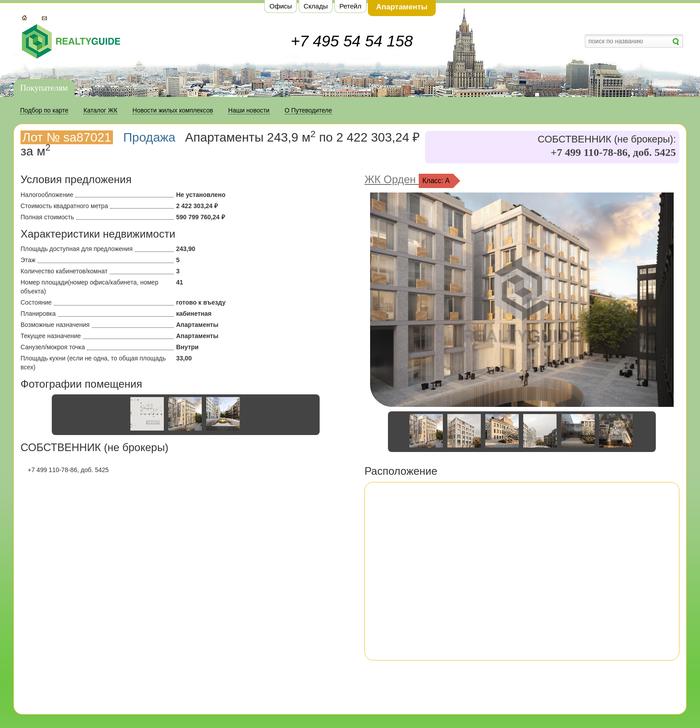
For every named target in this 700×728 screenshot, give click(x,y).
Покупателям (44, 88)
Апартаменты (402, 7)
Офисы (281, 6)
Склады (316, 6)
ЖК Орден (392, 179)
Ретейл (350, 6)
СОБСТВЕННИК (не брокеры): (607, 139)
